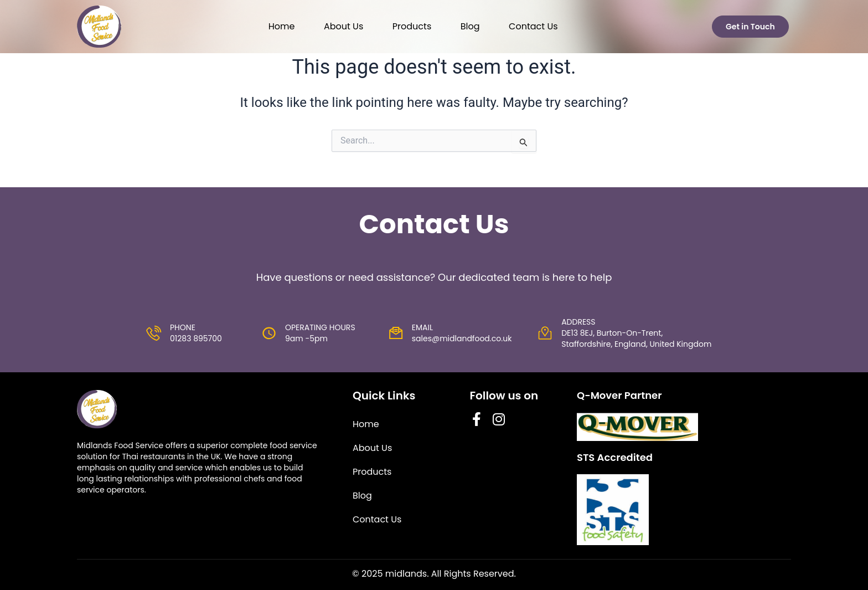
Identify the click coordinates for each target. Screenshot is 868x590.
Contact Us (533, 26)
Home (282, 26)
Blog (470, 26)
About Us (343, 26)
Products (412, 26)
